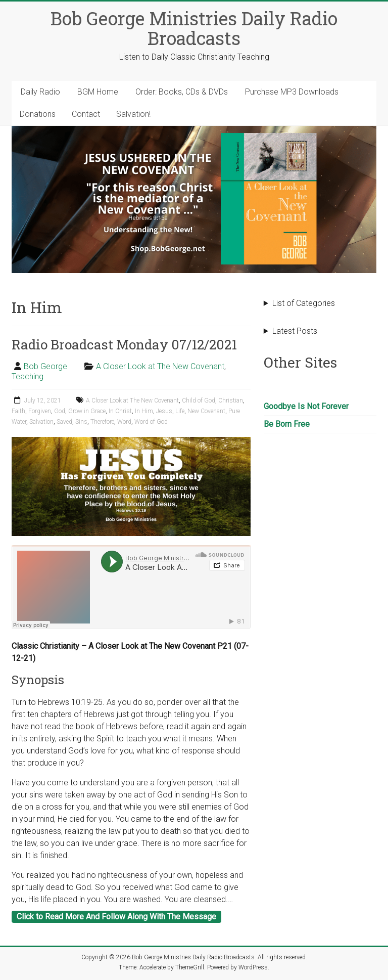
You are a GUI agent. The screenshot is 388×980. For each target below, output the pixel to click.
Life (180, 411)
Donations (38, 114)
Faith (18, 411)
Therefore (102, 422)
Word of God (151, 422)
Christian (231, 400)
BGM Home (98, 92)
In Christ (120, 411)
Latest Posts (295, 331)
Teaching (28, 376)
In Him (144, 411)
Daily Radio (40, 92)
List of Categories (304, 303)
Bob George (45, 366)
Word (124, 422)
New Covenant (206, 411)
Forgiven (40, 411)
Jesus (164, 411)
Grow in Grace (87, 411)
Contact (86, 114)
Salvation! (133, 114)
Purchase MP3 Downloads (292, 92)
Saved (64, 422)
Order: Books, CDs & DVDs (182, 92)
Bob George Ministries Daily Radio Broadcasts (194, 28)
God (60, 411)
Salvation (41, 422)
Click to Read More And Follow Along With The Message (116, 917)
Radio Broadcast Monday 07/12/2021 (124, 344)
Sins (81, 422)
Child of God (199, 400)
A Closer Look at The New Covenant (160, 366)
